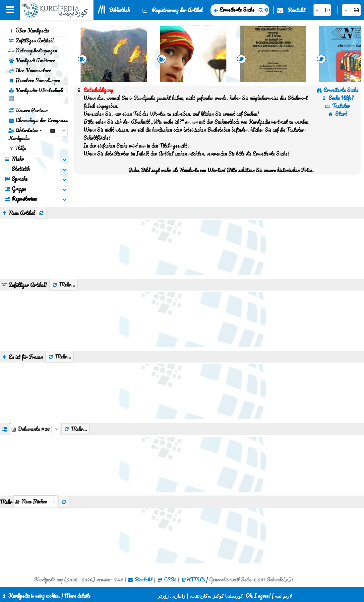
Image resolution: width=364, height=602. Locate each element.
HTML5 (196, 579)
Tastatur (337, 106)
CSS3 (170, 579)
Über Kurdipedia (29, 31)
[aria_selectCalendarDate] (59, 130)
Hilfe (17, 148)
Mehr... (63, 285)
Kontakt (297, 10)
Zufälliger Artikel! (31, 40)
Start (337, 114)
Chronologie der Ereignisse (38, 120)
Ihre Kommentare (30, 70)
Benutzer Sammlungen (34, 80)
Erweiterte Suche (237, 10)
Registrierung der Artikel (177, 10)
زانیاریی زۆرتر (172, 596)
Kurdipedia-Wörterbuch (36, 94)
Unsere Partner (28, 110)
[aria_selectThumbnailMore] (35, 502)
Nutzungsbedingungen (33, 50)
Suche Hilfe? (337, 98)
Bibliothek (119, 10)
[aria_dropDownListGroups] (35, 429)
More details (77, 596)
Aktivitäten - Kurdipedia (25, 134)
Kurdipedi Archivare (32, 60)
